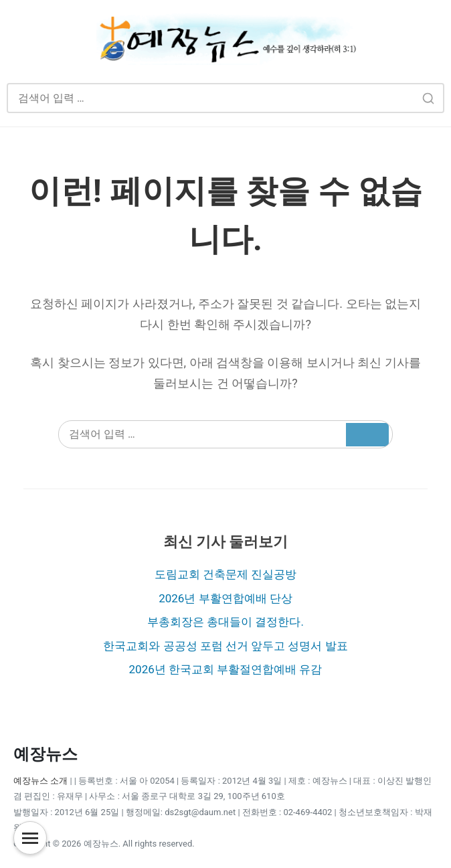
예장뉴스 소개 (40, 781)
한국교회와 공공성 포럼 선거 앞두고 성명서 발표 (225, 646)
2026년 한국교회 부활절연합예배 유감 (226, 669)
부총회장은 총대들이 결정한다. (225, 622)
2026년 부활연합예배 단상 (225, 598)
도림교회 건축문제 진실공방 (225, 574)
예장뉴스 (46, 754)
